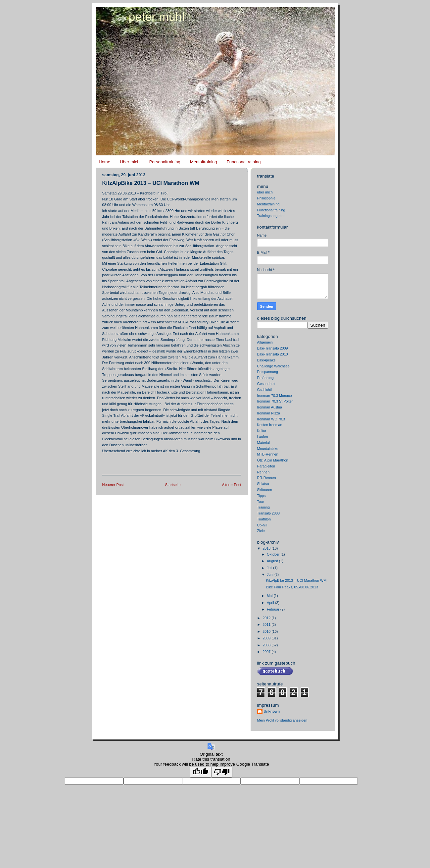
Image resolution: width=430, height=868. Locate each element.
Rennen (263, 472)
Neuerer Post (113, 485)
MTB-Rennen (268, 454)
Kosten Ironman (270, 425)
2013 (267, 548)
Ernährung (265, 378)
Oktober (274, 554)
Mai (270, 596)
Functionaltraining (244, 162)
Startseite (173, 485)
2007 (267, 652)
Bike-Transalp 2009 (273, 348)
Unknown (272, 711)
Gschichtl (264, 390)
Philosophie (266, 198)
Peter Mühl (157, 17)
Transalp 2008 (269, 513)
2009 (267, 638)
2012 (267, 618)
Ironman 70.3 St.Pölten (275, 401)
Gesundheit (266, 384)
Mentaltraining (204, 162)
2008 (267, 645)
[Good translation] (201, 772)
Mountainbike (268, 449)
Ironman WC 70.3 (271, 419)
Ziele (261, 531)
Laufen (263, 437)
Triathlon (264, 519)
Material (263, 443)
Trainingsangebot (271, 216)
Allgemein (265, 342)
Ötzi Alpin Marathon (273, 460)
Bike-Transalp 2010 (273, 354)
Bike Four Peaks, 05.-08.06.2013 (292, 587)
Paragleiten (266, 466)
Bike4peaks (266, 360)
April (271, 603)
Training (264, 507)
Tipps (262, 496)
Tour (261, 502)
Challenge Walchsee (273, 366)
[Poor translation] (222, 772)
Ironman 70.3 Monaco (275, 396)
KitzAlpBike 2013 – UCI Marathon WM (151, 183)
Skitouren (265, 490)
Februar (274, 609)
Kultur (262, 431)
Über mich (130, 162)
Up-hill (262, 525)
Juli (270, 568)
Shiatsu (263, 484)
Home (104, 162)
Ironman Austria (270, 407)
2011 (267, 624)
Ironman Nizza (269, 413)
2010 (267, 631)
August (273, 561)
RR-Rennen (267, 478)
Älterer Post (232, 485)
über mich (265, 192)
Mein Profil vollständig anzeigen (282, 720)
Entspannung (268, 372)
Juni (271, 574)
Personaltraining (165, 162)
